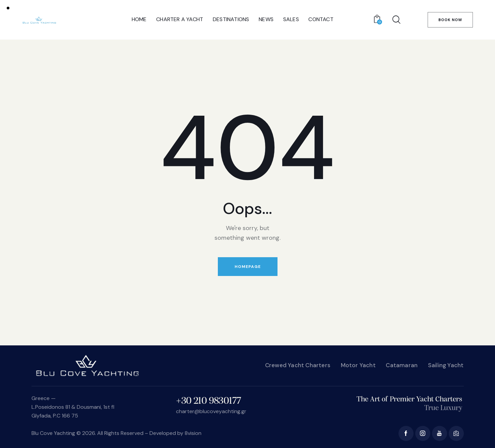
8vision (193, 433)
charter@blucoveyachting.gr (211, 411)
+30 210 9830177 (208, 401)
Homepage (248, 267)
